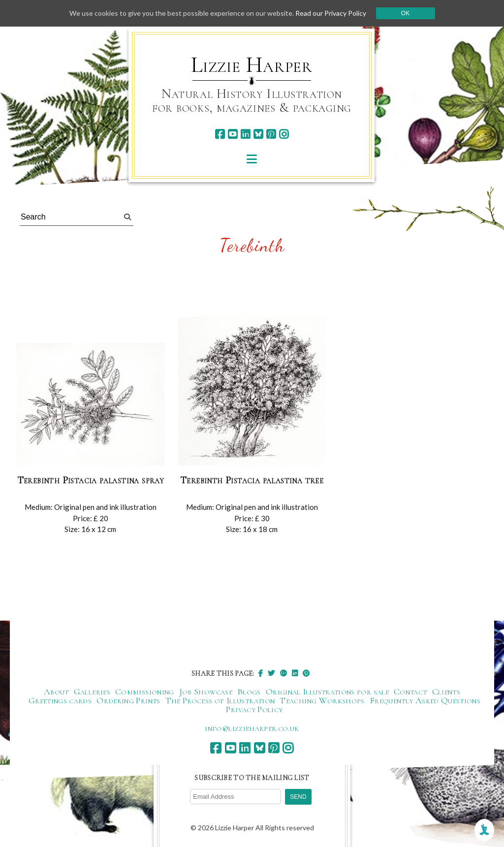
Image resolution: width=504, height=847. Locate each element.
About (56, 691)
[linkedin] (245, 134)
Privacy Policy (254, 709)
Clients (446, 691)
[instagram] (284, 134)
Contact (410, 691)
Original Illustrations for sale (327, 691)
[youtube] (233, 134)
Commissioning (145, 691)
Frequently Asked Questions (425, 700)
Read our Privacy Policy (331, 13)
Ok (405, 13)
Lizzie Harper (252, 65)
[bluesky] (258, 134)
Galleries (92, 691)
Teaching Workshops (322, 700)
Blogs (249, 691)
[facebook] (220, 134)
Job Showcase (206, 691)
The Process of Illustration (220, 700)
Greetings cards (60, 700)
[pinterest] (271, 134)
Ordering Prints (128, 700)
